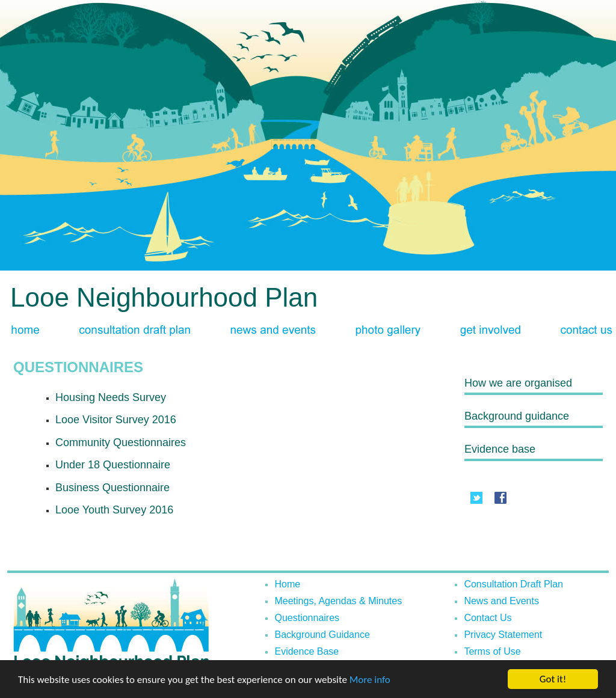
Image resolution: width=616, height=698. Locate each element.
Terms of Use (492, 651)
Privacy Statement (503, 635)
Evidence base (500, 449)
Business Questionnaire (112, 488)
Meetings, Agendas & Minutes (338, 601)
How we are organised (518, 383)
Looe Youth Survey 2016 (114, 510)
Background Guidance (322, 635)
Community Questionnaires (121, 442)
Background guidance (517, 416)
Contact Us (488, 618)
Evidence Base (306, 651)
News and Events (501, 601)
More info (370, 681)
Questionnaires (307, 618)
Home (287, 584)
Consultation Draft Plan (513, 584)
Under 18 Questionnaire (113, 465)
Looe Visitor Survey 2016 (116, 420)
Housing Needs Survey (111, 397)
